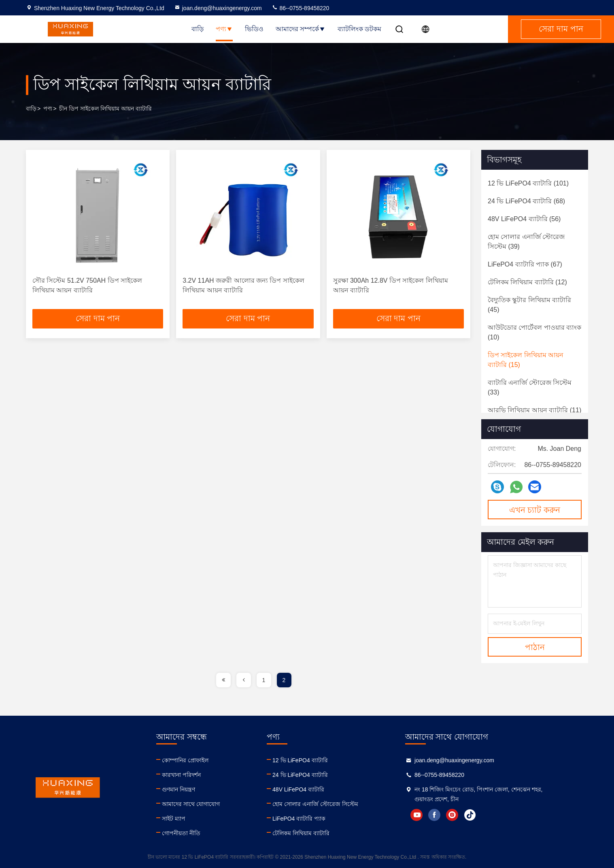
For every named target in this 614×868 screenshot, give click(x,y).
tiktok (516, 815)
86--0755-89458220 (301, 8)
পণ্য (224, 29)
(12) (527, 282)
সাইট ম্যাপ (189, 819)
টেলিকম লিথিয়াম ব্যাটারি (332, 833)
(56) (524, 219)
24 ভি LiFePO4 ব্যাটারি (331, 775)
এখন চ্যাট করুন (535, 510)
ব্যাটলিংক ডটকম (359, 29)
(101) (528, 183)
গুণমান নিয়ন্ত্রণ (194, 789)
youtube (463, 815)
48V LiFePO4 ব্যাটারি (329, 789)
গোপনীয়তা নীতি (197, 833)
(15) (526, 360)
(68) (526, 201)
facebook (481, 815)
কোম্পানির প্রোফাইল (201, 760)
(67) (525, 264)
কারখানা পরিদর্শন (197, 775)
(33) (530, 387)
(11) (534, 410)
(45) (529, 305)
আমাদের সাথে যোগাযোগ (206, 804)
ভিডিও (254, 29)
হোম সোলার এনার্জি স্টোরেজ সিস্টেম (346, 804)
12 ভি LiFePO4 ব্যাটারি (331, 760)
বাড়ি (198, 29)
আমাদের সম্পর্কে (301, 29)
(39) (526, 242)
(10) (534, 332)
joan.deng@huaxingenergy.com (218, 8)
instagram (499, 815)
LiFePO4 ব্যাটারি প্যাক (330, 819)
